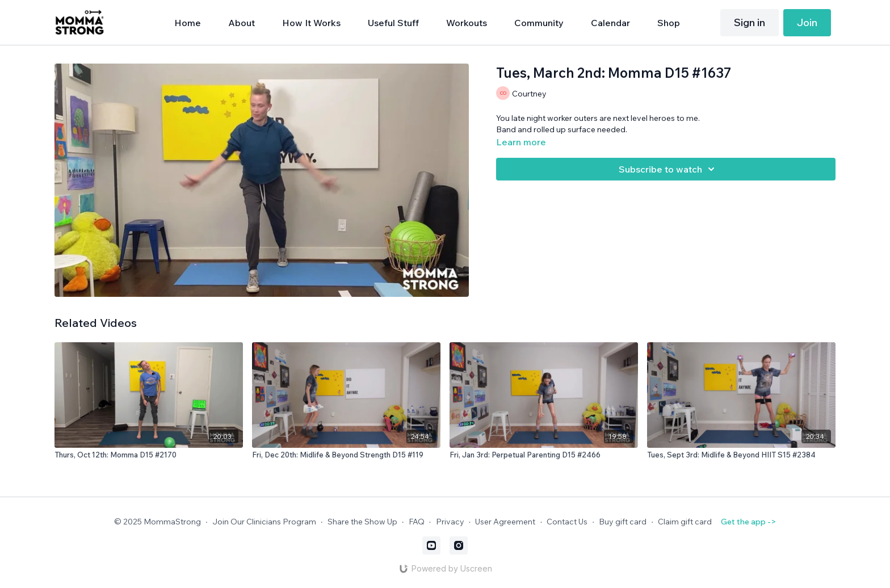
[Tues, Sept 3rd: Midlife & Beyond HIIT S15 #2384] (741, 455)
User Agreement (505, 522)
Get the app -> (748, 522)
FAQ (417, 522)
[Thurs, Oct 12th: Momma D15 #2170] (149, 455)
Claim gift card (685, 522)
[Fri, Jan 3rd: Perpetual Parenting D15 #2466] (544, 455)
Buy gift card (623, 522)
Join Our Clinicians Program (264, 522)
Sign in (750, 22)
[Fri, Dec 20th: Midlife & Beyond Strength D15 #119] (346, 455)
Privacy (450, 522)
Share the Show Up (362, 522)
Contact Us (567, 522)
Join (807, 22)
